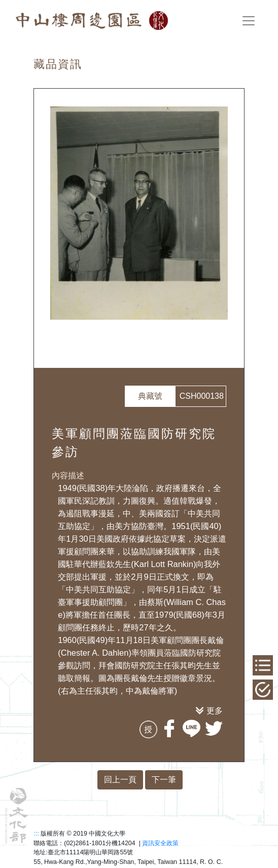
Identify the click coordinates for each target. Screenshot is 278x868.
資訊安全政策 (160, 843)
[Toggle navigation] (249, 21)
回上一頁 (120, 780)
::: (36, 834)
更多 (215, 710)
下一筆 (164, 780)
